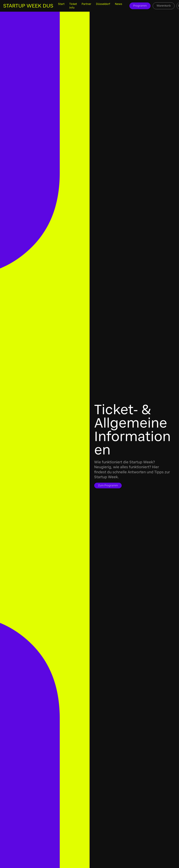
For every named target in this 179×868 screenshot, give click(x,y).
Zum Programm (108, 485)
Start (61, 4)
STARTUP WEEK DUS (28, 6)
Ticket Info (73, 6)
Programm (140, 6)
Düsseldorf (103, 4)
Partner (86, 4)
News (119, 4)
